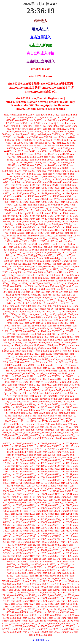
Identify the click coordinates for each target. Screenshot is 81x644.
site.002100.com (40, 640)
